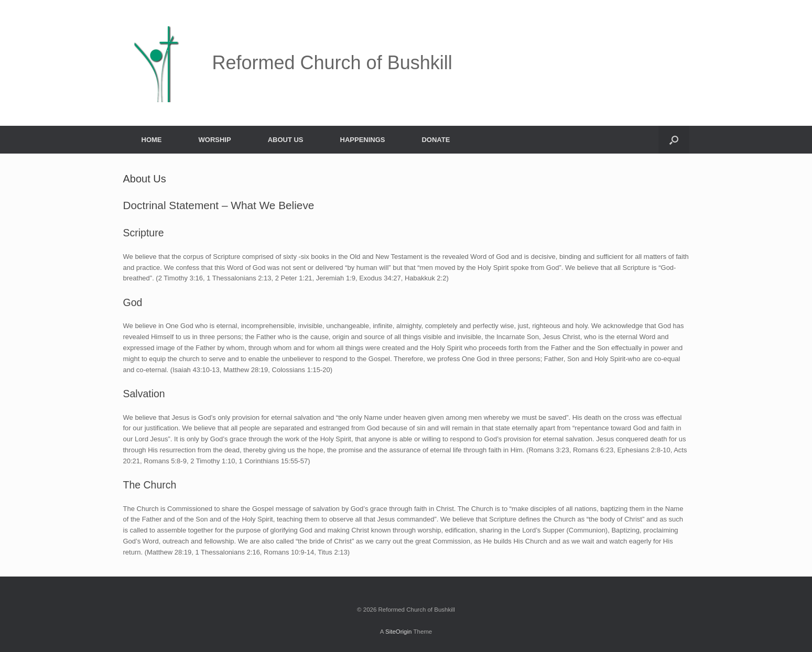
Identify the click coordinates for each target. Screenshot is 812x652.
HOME (152, 140)
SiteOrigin (399, 632)
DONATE (436, 140)
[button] (674, 140)
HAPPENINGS (363, 140)
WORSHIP (215, 140)
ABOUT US (286, 140)
